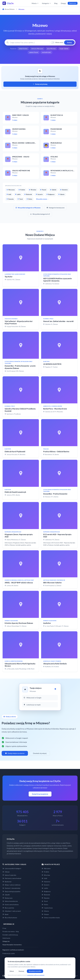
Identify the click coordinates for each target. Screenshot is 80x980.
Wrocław (33, 190)
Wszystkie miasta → (42, 199)
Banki (5, 915)
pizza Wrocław (51, 49)
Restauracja (7, 898)
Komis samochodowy (11, 905)
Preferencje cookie (9, 954)
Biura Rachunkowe (10, 918)
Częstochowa (47, 908)
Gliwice (45, 911)
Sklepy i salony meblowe (11, 885)
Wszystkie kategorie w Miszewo (28, 208)
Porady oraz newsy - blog (11, 932)
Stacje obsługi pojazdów (11, 892)
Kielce (29, 199)
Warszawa (11, 190)
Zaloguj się (6, 942)
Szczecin (39, 195)
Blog (56, 3)
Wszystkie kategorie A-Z (40, 214)
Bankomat (7, 882)
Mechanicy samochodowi (12, 879)
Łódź (9, 195)
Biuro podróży (8, 908)
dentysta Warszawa (37, 49)
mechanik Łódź (46, 53)
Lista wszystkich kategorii (12, 869)
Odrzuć (12, 971)
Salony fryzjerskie (9, 875)
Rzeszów (10, 199)
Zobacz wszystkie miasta (51, 918)
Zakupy (6, 872)
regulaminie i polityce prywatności (36, 975)
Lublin (18, 195)
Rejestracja (73, 3)
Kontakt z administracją (10, 935)
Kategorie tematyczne (56, 208)
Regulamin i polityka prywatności (13, 950)
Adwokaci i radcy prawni (12, 911)
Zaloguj (63, 3)
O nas (4, 929)
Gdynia (61, 195)
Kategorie (46, 3)
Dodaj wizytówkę (40, 84)
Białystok (28, 195)
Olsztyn (45, 915)
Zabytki (6, 895)
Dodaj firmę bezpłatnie (40, 794)
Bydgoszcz (51, 195)
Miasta (35, 3)
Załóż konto (6, 938)
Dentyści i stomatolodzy (11, 889)
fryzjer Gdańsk (64, 49)
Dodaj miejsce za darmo (15, 754)
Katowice (64, 190)
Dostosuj (21, 971)
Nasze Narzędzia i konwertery (12, 945)
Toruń (20, 199)
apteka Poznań (34, 53)
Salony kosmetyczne (10, 902)
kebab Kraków (23, 49)
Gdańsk (53, 190)
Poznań (43, 190)
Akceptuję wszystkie (35, 971)
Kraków (22, 190)
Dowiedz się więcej (40, 754)
